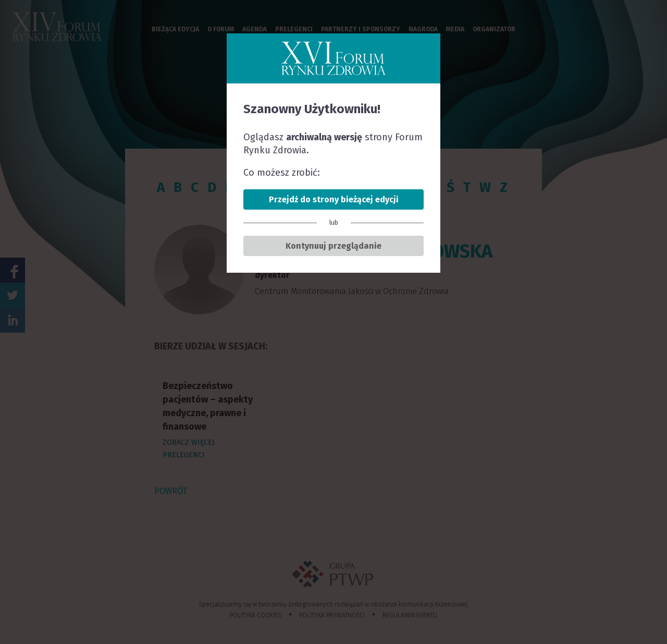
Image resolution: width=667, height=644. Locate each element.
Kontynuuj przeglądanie (333, 246)
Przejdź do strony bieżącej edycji (334, 199)
